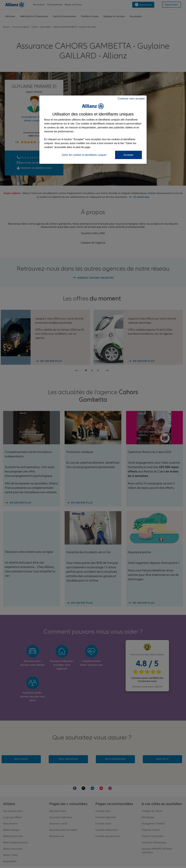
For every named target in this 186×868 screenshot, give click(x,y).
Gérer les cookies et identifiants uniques (84, 155)
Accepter (128, 155)
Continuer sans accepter (131, 99)
